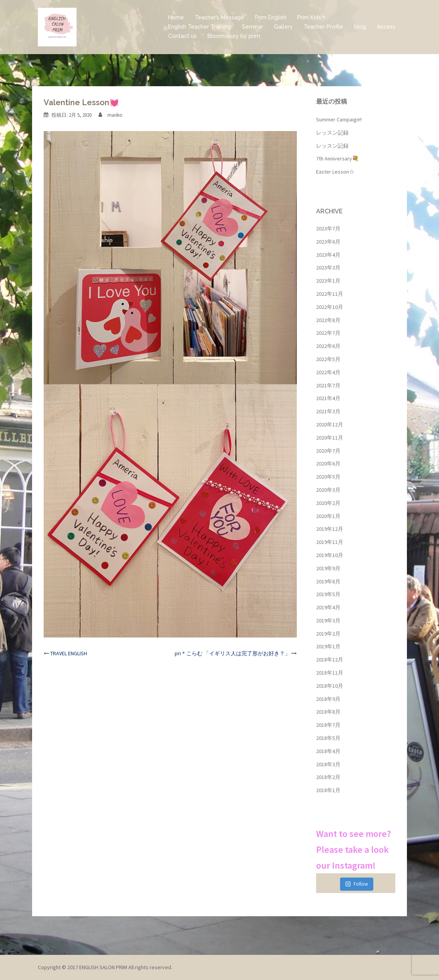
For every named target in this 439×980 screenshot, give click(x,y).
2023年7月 (328, 228)
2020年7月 (328, 451)
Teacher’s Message (219, 17)
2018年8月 (328, 712)
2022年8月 (328, 320)
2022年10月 (330, 307)
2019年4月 (328, 607)
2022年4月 (328, 372)
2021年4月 (328, 398)
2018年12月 (330, 660)
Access (386, 27)
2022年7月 (328, 333)
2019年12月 (330, 529)
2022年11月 (330, 294)
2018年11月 (330, 673)
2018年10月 (330, 686)
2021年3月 (328, 411)
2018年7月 (328, 725)
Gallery (283, 27)
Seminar (253, 27)
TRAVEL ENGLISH (69, 653)
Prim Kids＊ (312, 17)
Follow (356, 884)
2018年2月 (328, 777)
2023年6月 (328, 242)
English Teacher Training (200, 27)
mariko (115, 115)
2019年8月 (328, 581)
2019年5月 (328, 594)
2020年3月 (328, 490)
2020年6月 (328, 464)
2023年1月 (328, 281)
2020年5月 (328, 477)
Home (176, 17)
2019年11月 (330, 542)
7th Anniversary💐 (337, 159)
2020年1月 (328, 516)
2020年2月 (328, 503)
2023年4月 (328, 255)
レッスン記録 (332, 133)
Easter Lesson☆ (335, 172)
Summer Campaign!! (339, 119)
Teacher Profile (323, 27)
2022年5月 (328, 359)
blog (360, 27)
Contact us (182, 36)
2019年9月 (328, 568)
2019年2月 (328, 634)
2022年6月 (328, 346)
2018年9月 (328, 699)
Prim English (271, 17)
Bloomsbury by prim (234, 36)
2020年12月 (330, 424)
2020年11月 (330, 438)
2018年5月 (328, 738)
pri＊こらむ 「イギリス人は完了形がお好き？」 (232, 653)
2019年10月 (330, 555)
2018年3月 (328, 764)
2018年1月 (328, 790)
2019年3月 (328, 620)
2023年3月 (328, 268)
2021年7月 (328, 385)
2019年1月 (328, 646)
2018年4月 (328, 751)
